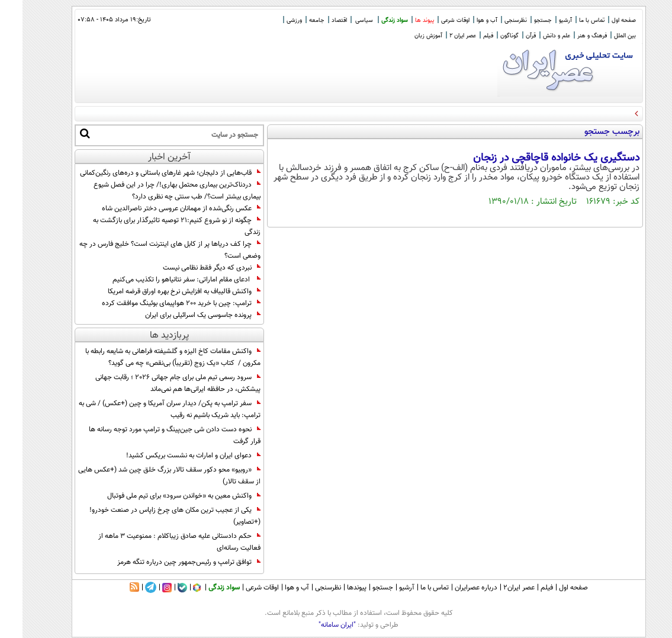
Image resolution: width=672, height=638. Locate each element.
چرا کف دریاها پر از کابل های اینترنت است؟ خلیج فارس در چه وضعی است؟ (147, 250)
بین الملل (602, 36)
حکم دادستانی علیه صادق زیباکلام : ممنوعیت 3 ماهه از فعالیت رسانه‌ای (157, 542)
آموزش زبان (406, 36)
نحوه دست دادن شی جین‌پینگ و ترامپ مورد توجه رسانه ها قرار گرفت (152, 435)
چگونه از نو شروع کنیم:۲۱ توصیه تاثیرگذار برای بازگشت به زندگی (154, 226)
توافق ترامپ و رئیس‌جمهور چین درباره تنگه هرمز (166, 562)
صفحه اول (601, 20)
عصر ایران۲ (496, 588)
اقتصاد (317, 20)
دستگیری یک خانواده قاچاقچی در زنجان (534, 158)
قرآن (508, 36)
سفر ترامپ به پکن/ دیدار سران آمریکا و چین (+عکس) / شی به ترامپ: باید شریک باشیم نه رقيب (147, 409)
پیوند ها (402, 20)
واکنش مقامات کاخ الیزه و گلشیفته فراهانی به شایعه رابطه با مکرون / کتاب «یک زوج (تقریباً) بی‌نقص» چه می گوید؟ (150, 357)
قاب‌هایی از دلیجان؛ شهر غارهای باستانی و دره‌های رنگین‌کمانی (148, 173)
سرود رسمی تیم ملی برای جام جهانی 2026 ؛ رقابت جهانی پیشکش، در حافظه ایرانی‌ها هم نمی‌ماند (155, 383)
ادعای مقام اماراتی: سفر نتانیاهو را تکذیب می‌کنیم (164, 280)
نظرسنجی (493, 20)
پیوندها (334, 588)
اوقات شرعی (433, 20)
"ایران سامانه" (315, 625)
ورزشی (272, 20)
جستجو (520, 20)
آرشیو (543, 20)
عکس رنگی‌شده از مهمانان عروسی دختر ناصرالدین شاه (159, 209)
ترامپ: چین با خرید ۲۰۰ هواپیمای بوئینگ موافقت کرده (159, 303)
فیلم (466, 36)
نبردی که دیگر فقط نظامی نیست (189, 268)
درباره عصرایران (454, 588)
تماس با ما (569, 20)
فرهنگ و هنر (570, 36)
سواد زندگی (372, 20)
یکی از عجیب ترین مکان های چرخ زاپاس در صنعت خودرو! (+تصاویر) (152, 516)
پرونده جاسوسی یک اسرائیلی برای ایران (180, 315)
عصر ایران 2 (440, 36)
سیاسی (342, 20)
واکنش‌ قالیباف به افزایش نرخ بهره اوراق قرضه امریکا (162, 291)
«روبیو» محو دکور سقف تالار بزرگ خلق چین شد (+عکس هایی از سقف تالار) (147, 476)
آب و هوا (464, 20)
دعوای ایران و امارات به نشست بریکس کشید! (171, 456)
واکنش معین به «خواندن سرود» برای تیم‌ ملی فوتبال (161, 496)
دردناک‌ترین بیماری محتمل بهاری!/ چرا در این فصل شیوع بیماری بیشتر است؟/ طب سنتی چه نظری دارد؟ (155, 191)
